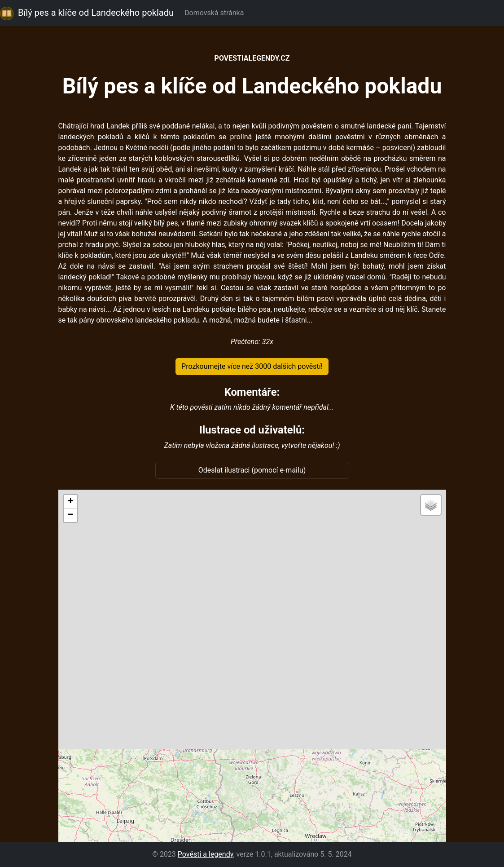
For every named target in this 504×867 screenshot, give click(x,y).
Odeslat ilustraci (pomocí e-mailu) (252, 470)
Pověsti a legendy (206, 854)
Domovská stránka (216, 13)
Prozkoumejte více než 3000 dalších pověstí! (252, 366)
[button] (70, 502)
